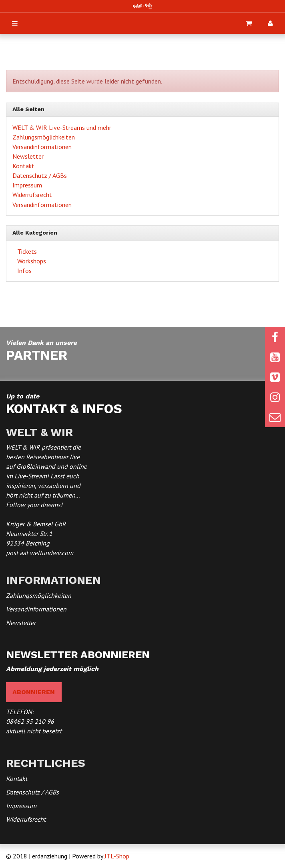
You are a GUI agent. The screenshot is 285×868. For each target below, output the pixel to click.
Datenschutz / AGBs (40, 175)
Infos (24, 271)
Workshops (31, 261)
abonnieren (34, 692)
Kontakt (23, 166)
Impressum (27, 185)
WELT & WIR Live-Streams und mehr (62, 127)
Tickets (26, 251)
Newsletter (28, 156)
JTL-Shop (117, 856)
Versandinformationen (42, 147)
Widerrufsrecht (32, 195)
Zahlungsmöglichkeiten (44, 137)
